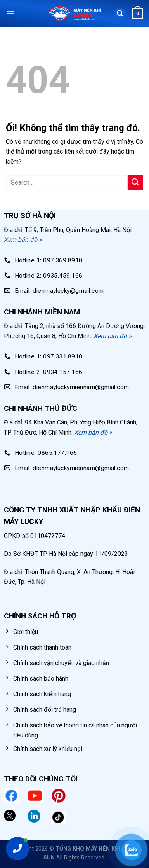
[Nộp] (135, 183)
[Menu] (10, 13)
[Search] (120, 14)
